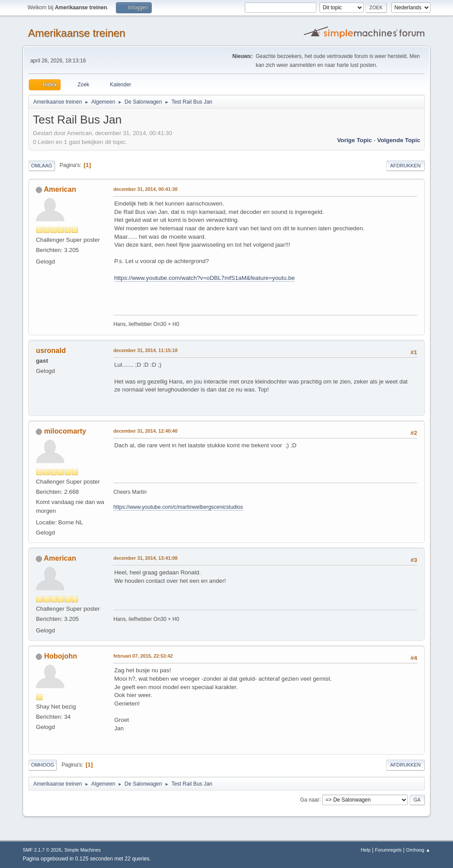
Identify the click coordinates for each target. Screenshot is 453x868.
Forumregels (388, 850)
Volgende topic (399, 140)
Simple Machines (83, 850)
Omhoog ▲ (418, 850)
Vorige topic (355, 140)
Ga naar (309, 799)
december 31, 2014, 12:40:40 (145, 431)
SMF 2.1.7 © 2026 (42, 850)
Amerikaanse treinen (77, 33)
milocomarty (65, 431)
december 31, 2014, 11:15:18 (145, 350)
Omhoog (42, 765)
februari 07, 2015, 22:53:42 (143, 656)
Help (366, 850)
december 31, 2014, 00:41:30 (145, 189)
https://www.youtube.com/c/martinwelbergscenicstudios (178, 507)
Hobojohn (61, 656)
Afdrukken (405, 166)
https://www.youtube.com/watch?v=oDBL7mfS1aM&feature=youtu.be (204, 278)
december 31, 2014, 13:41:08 (145, 558)
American (60, 189)
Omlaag (42, 166)
